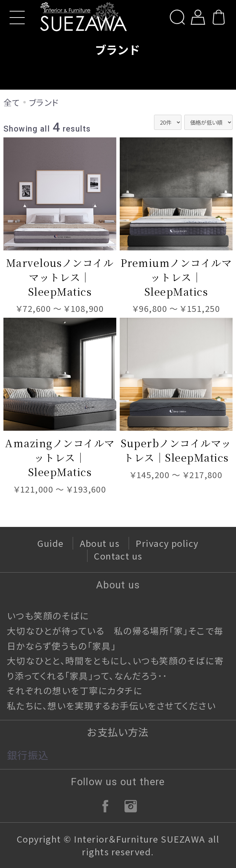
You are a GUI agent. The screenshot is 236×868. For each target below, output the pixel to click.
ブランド (44, 102)
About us (100, 543)
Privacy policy (167, 543)
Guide (50, 543)
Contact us (118, 556)
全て (12, 102)
